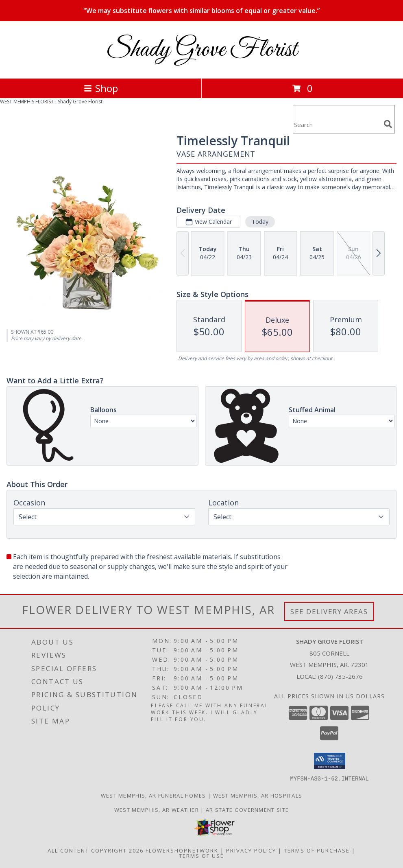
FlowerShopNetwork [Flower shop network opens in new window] (182, 850)
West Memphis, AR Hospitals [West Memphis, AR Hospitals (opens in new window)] (258, 795)
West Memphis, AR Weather (157, 809)
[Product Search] (337, 124)
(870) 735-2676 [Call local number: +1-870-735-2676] (340, 676)
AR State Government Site (247, 809)
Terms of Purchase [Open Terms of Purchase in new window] (317, 850)
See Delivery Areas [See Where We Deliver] (329, 611)
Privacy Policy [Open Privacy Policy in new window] (251, 850)
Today (260, 222)
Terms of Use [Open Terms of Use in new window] (201, 855)
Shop (101, 88)
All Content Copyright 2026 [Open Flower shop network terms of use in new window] (96, 850)
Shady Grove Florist (202, 50)
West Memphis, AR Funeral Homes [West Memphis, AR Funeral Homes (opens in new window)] (154, 795)
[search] (388, 124)
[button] (330, 761)
